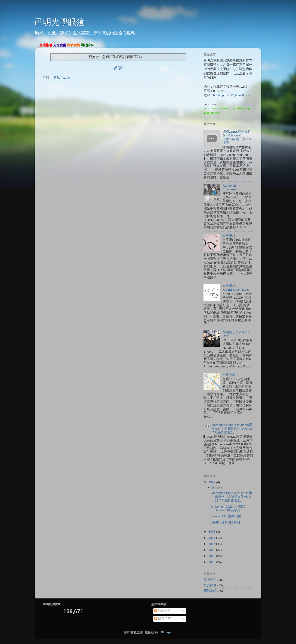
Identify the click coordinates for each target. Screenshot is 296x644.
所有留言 (163, 619)
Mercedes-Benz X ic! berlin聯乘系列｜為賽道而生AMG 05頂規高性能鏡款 (232, 429)
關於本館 (210, 591)
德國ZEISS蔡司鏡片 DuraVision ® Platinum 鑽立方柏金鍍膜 (237, 137)
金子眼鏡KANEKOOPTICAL (236, 288)
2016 (212, 538)
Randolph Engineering (231, 187)
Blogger (166, 632)
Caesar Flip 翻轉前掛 (226, 516)
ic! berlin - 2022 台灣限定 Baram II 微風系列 (229, 508)
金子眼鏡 (229, 236)
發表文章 (163, 611)
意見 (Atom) (62, 78)
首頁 (118, 68)
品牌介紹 (210, 580)
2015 (212, 544)
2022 (212, 482)
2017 (212, 532)
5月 (215, 488)
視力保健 (210, 585)
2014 (212, 550)
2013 (212, 556)
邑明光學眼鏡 (60, 22)
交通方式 (229, 375)
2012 (212, 562)
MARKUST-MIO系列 (226, 522)
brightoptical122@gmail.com (232, 95)
